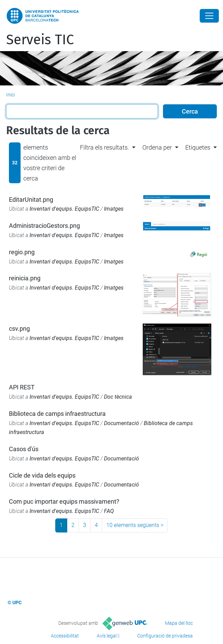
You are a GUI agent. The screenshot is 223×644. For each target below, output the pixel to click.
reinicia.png (25, 278)
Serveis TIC (40, 40)
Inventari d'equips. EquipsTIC (64, 209)
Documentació (121, 423)
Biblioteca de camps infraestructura (57, 414)
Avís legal (107, 636)
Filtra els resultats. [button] (104, 147)
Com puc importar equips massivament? (64, 501)
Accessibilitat (65, 636)
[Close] (209, 16)
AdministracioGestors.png (44, 226)
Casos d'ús (24, 449)
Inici (10, 95)
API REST (22, 387)
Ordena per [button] (157, 147)
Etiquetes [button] (198, 147)
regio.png (22, 252)
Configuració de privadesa (165, 636)
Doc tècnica (118, 397)
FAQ (109, 511)
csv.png (19, 329)
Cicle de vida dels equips (42, 475)
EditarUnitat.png (31, 200)
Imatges (114, 209)
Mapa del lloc (179, 623)
